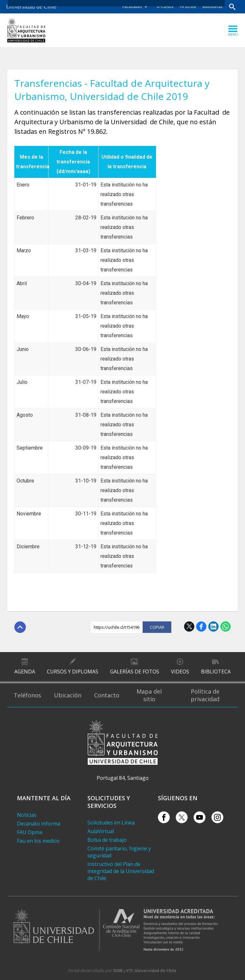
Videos (180, 672)
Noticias (27, 815)
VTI (130, 971)
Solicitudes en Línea (111, 823)
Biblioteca (216, 672)
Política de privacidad (205, 695)
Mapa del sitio (149, 695)
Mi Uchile (188, 7)
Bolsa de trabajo (107, 840)
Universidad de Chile (156, 971)
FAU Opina (30, 832)
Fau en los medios (38, 841)
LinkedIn (213, 627)
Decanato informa (39, 824)
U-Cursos (165, 7)
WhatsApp (226, 627)
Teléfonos (27, 695)
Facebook (201, 627)
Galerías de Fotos (135, 672)
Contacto (107, 695)
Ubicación (68, 695)
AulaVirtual (101, 831)
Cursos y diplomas (73, 672)
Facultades (132, 7)
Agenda (25, 672)
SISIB (118, 971)
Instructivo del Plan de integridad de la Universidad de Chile (121, 871)
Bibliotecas (213, 7)
